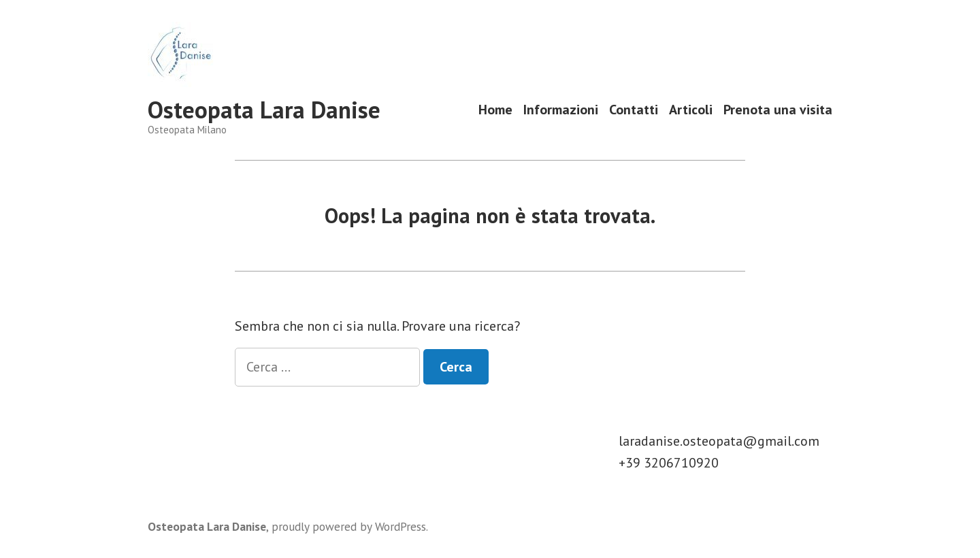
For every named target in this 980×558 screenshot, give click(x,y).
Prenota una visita (778, 110)
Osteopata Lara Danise (264, 110)
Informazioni (561, 110)
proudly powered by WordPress (349, 526)
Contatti (634, 110)
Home (495, 110)
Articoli (691, 110)
